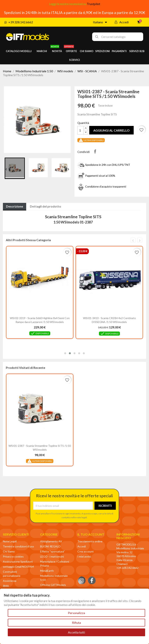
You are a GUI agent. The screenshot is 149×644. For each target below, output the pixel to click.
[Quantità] (81, 130)
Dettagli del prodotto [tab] (45, 206)
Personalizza (76, 613)
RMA (6, 586)
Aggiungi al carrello (111, 130)
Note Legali (10, 541)
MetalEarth (47, 571)
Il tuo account (91, 534)
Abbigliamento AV (51, 541)
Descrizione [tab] (15, 206)
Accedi (82, 546)
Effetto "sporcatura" (52, 551)
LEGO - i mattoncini (52, 556)
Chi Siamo (9, 551)
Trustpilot (93, 4)
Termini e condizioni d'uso (18, 546)
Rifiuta (76, 623)
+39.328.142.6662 (127, 568)
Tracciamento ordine (90, 541)
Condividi (95, 151)
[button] (65, 353)
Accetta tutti (76, 632)
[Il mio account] (122, 22)
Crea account (86, 551)
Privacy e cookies (13, 556)
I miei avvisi (84, 556)
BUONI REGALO (50, 546)
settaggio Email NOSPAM (18, 567)
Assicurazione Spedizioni (18, 562)
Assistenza (10, 581)
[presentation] (133, 240)
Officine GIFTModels (53, 585)
